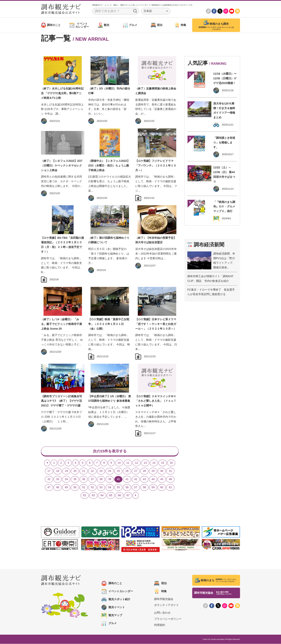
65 (111, 495)
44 (153, 479)
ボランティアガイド (166, 605)
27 (136, 471)
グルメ (109, 624)
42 (136, 479)
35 (75, 479)
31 (170, 471)
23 (101, 471)
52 (92, 487)
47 (49, 487)
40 (118, 479)
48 (58, 487)
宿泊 (160, 584)
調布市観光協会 (164, 599)
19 (66, 471)
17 (49, 471)
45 (162, 479)
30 (162, 471)
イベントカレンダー (117, 592)
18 (58, 471)
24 (110, 471)
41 (127, 479)
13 (145, 463)
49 (66, 487)
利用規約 (160, 625)
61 (170, 487)
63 (93, 495)
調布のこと (112, 584)
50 (75, 487)
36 (84, 479)
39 (110, 479)
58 (144, 487)
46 (170, 479)
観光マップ (112, 616)
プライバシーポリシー (168, 619)
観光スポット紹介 (116, 600)
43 (144, 479)
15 (163, 463)
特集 (160, 592)
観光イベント (113, 608)
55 (118, 487)
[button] (156, 11)
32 (49, 479)
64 (102, 495)
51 (84, 487)
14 (154, 463)
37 (92, 479)
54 (110, 487)
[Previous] (47, 463)
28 (144, 471)
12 (137, 463)
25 (118, 471)
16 (171, 463)
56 (127, 487)
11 (128, 463)
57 (136, 487)
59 (153, 487)
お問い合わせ (162, 613)
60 (162, 487)
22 (92, 471)
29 (153, 471)
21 (84, 471)
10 (119, 463)
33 (58, 479)
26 (127, 471)
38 (101, 479)
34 (66, 479)
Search (135, 11)
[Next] (136, 496)
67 (128, 495)
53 (101, 487)
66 (119, 495)
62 (85, 495)
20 (75, 471)
